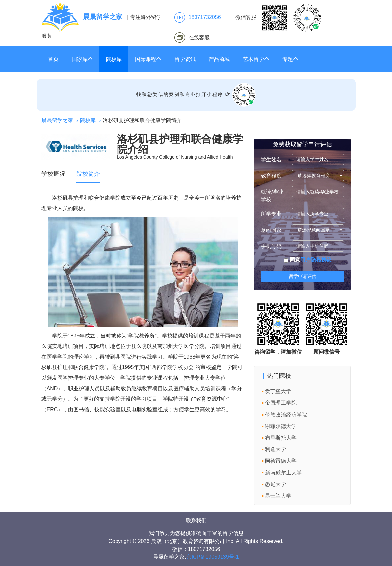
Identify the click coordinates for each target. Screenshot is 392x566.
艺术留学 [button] (256, 59)
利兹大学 (275, 449)
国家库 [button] (82, 59)
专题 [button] (290, 59)
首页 (53, 59)
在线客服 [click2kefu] (199, 37)
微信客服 (278, 18)
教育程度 (271, 176)
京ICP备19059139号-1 (213, 557)
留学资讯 (185, 59)
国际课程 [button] (148, 59)
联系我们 (196, 520)
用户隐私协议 (316, 260)
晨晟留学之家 (57, 120)
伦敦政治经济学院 (286, 415)
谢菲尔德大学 (281, 426)
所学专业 (271, 214)
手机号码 (271, 246)
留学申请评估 (302, 276)
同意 (308, 260)
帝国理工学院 (281, 403)
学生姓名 (271, 160)
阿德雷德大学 (281, 461)
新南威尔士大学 (283, 473)
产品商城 (219, 59)
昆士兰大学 (278, 496)
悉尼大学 (275, 484)
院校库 (114, 59)
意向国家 (271, 230)
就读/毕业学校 (272, 196)
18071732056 (205, 17)
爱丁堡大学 (278, 391)
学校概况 (53, 174)
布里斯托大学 (281, 438)
